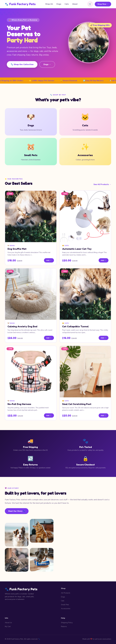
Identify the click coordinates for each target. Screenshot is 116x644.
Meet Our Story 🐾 (17, 511)
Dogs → (47, 64)
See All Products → (102, 184)
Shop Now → (103, 4)
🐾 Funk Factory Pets (21, 589)
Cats (67, 4)
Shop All (49, 4)
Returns (64, 626)
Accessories (66, 609)
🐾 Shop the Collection (22, 64)
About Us (8, 623)
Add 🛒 (49, 260)
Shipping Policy (67, 623)
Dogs (59, 4)
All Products (66, 593)
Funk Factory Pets (20, 4)
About (75, 4)
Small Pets (65, 605)
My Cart (8, 626)
